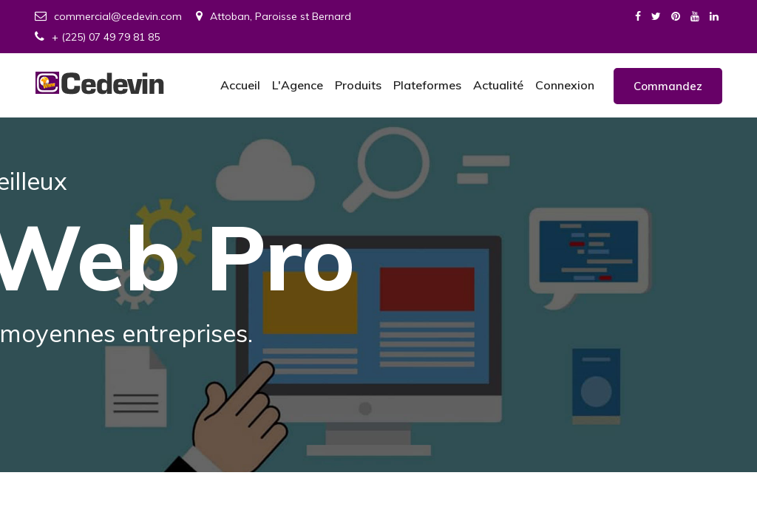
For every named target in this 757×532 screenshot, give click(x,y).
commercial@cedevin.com (108, 16)
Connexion (565, 85)
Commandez (668, 86)
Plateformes (427, 85)
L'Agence (298, 85)
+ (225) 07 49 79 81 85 (97, 37)
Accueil (240, 85)
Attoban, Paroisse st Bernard (274, 16)
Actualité (498, 85)
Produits (358, 85)
